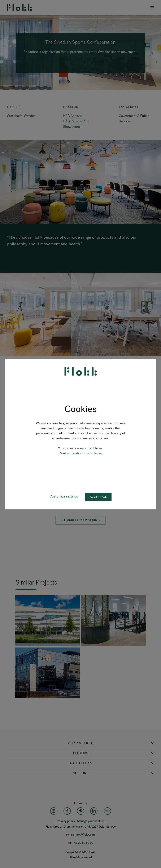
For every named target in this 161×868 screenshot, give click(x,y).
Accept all (98, 497)
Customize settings (64, 496)
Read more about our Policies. (81, 453)
